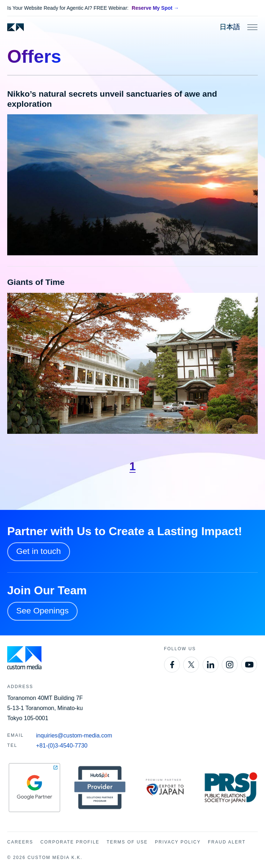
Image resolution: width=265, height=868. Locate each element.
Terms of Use (127, 842)
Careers (20, 842)
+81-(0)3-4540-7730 (62, 746)
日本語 (230, 27)
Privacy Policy (178, 842)
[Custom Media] (16, 27)
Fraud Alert (227, 842)
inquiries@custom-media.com (74, 735)
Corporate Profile (70, 842)
